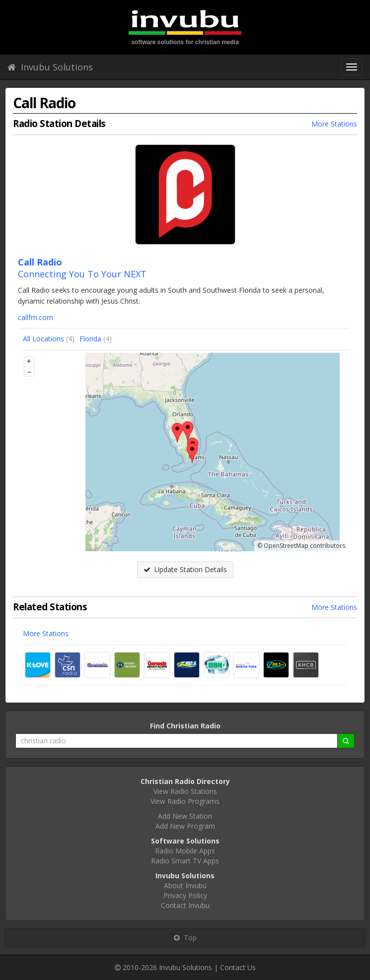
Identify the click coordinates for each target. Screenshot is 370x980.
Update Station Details (185, 569)
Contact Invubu (185, 905)
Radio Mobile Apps (185, 851)
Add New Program (185, 826)
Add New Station (185, 816)
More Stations (334, 124)
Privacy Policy (185, 895)
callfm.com (36, 317)
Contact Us (238, 967)
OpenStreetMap (286, 546)
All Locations (43, 339)
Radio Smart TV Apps (185, 861)
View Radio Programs (185, 801)
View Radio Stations (185, 791)
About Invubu (185, 885)
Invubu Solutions (50, 67)
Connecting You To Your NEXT (82, 274)
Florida (90, 339)
